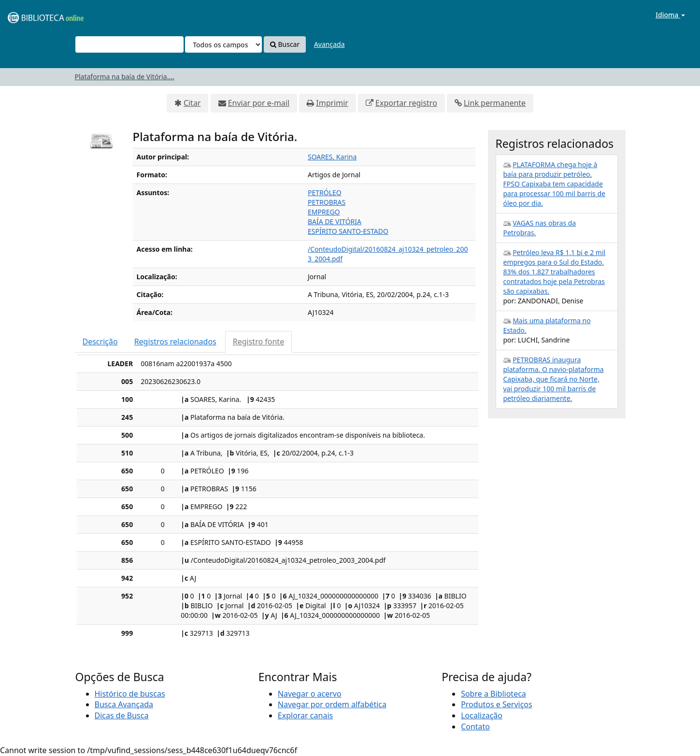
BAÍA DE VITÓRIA (335, 221)
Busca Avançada (124, 704)
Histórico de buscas (130, 694)
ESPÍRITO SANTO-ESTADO (348, 231)
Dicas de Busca (122, 715)
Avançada (329, 44)
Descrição (100, 342)
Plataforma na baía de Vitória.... (125, 77)
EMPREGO (324, 212)
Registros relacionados (175, 342)
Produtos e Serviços (497, 704)
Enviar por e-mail (259, 103)
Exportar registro (406, 103)
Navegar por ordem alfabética (332, 704)
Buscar (285, 44)
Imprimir (332, 103)
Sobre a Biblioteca (493, 694)
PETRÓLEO (325, 193)
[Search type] (223, 44)
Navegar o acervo (310, 694)
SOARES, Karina (332, 157)
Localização (482, 715)
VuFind (31, 15)
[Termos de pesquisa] (129, 44)
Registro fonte (258, 342)
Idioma (670, 15)
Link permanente (495, 103)
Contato (475, 727)
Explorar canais (305, 715)
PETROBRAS (327, 202)
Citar (192, 103)
